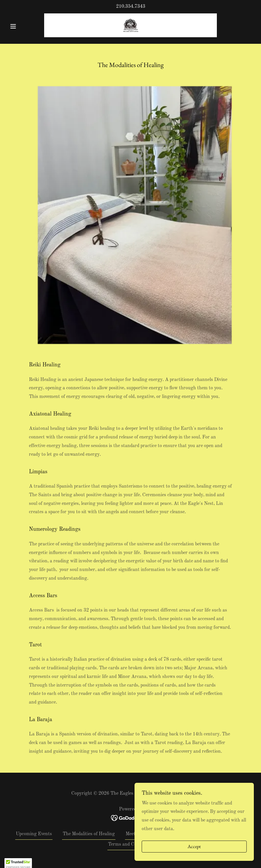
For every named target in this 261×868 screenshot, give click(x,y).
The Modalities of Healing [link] (89, 834)
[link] (130, 25)
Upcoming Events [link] (34, 834)
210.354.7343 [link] (131, 7)
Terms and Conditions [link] (130, 844)
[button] (26, 26)
